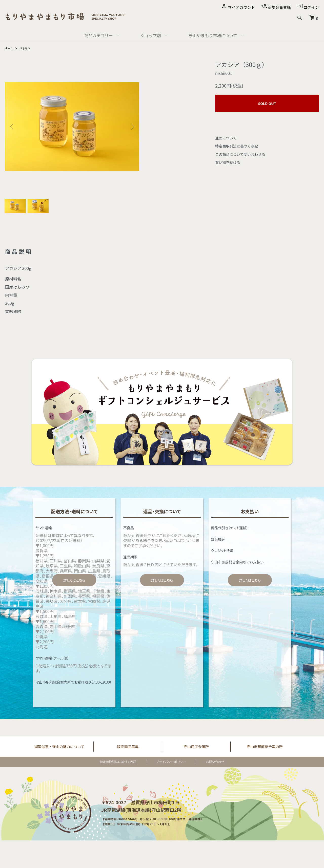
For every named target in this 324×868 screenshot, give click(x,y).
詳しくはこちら (74, 584)
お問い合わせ (206, 766)
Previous (13, 126)
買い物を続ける (229, 162)
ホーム (10, 48)
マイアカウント (239, 7)
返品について (227, 138)
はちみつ (27, 48)
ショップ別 (151, 35)
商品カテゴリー (98, 35)
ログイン (311, 7)
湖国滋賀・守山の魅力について (59, 751)
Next (132, 126)
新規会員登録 (278, 7)
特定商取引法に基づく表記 (239, 146)
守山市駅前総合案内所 (265, 751)
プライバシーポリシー (171, 766)
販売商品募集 (128, 751)
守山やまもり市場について (213, 35)
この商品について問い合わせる (244, 154)
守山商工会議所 (196, 751)
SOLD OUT (267, 103)
